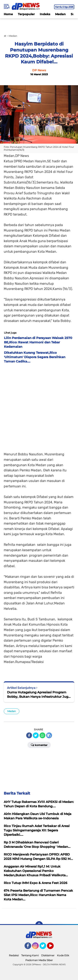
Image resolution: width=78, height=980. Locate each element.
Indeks (45, 14)
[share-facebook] (29, 735)
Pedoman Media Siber (39, 960)
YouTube (53, 948)
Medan (60, 14)
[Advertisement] (39, 406)
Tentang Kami (30, 955)
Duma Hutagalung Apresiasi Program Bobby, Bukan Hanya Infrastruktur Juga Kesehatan (39, 695)
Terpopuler (26, 14)
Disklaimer (48, 955)
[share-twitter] (36, 735)
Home (8, 14)
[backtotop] (39, 925)
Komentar (39, 745)
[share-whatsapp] (42, 735)
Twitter (45, 948)
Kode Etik (63, 955)
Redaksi (14, 955)
